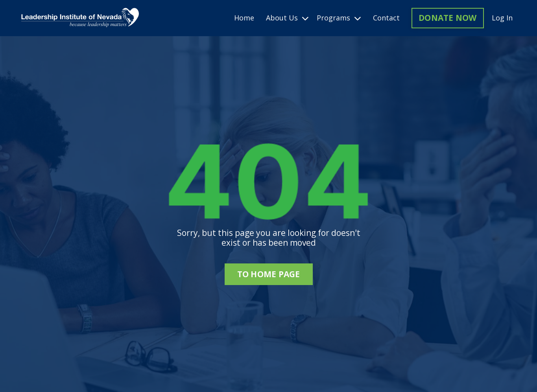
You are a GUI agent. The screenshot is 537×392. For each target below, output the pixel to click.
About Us (287, 18)
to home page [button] (269, 274)
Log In (502, 18)
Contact (386, 18)
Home (244, 18)
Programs (339, 18)
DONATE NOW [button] (448, 18)
